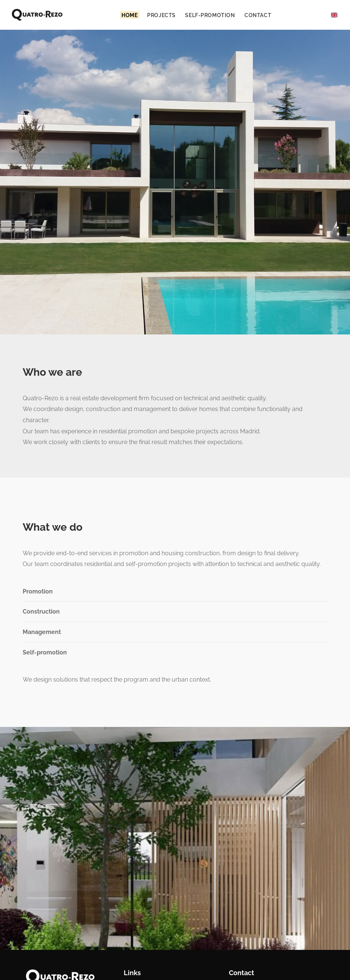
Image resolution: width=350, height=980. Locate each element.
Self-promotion (210, 15)
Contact (258, 15)
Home (129, 15)
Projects (161, 15)
